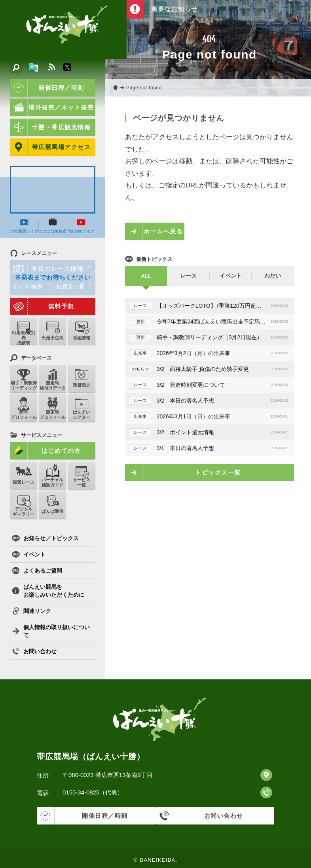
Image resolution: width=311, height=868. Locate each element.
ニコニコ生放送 (51, 227)
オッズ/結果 (30, 289)
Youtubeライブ (79, 224)
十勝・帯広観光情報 (50, 127)
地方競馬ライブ (24, 227)
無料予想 (42, 310)
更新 (137, 321)
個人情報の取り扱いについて (51, 630)
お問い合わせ (34, 650)
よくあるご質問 (37, 569)
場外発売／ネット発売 (51, 108)
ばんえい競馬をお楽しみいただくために (48, 590)
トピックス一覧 (216, 472)
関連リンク (31, 610)
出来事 (137, 353)
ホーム (114, 88)
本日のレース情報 (50, 272)
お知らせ (137, 369)
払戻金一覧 (72, 289)
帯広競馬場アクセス (50, 147)
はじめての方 (45, 451)
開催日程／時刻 (46, 88)
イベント (29, 553)
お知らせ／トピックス (45, 537)
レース (137, 306)
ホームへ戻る (161, 231)
